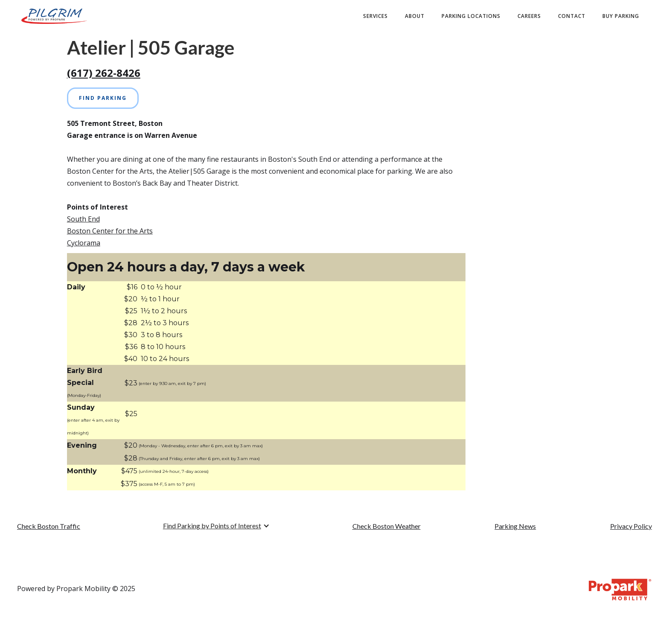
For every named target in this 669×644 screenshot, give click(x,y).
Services (375, 16)
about (415, 16)
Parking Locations (471, 16)
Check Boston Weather (387, 526)
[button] (216, 526)
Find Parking (103, 98)
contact (572, 16)
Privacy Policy (631, 526)
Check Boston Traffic (49, 526)
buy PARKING (621, 16)
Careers (529, 16)
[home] (54, 16)
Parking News (515, 526)
